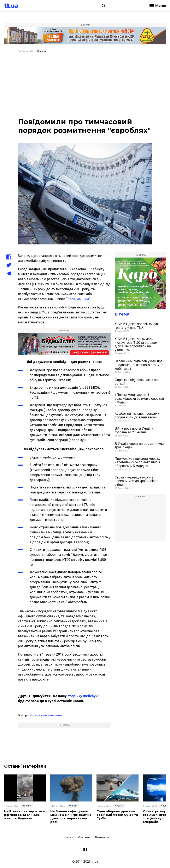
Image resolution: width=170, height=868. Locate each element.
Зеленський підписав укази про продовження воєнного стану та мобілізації (139, 365)
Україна (35, 715)
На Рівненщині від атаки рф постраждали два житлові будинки (24, 815)
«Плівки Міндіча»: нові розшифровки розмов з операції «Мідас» (139, 398)
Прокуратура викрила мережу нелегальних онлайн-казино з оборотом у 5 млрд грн (138, 462)
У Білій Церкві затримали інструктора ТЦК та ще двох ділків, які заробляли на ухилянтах (136, 344)
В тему (122, 314)
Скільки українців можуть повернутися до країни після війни (136, 481)
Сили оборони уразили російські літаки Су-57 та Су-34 (117, 815)
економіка (55, 715)
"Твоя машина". (79, 299)
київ (44, 715)
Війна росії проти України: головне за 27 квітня (134, 430)
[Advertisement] (85, 86)
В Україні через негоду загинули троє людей (139, 446)
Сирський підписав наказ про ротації (137, 382)
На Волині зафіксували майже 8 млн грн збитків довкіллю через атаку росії (70, 817)
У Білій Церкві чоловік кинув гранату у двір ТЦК (136, 326)
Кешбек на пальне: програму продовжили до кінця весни (137, 415)
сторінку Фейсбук (83, 696)
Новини (41, 51)
